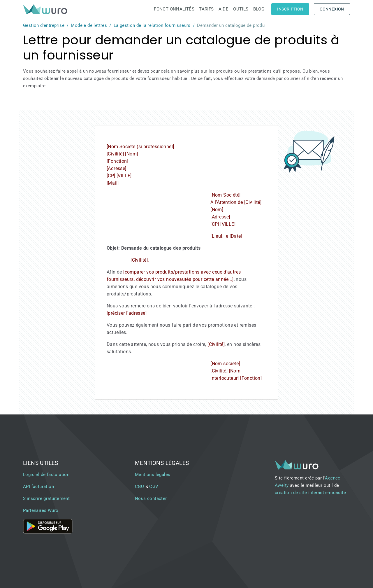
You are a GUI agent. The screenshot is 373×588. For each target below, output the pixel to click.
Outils (241, 9)
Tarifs (206, 9)
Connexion (332, 9)
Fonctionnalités (174, 9)
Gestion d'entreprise (44, 25)
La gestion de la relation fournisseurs (152, 25)
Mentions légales (153, 475)
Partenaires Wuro (41, 510)
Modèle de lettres (89, 25)
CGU (139, 487)
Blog (259, 9)
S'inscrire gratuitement (46, 498)
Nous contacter (151, 498)
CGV (154, 487)
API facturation (38, 487)
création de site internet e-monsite (310, 493)
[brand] (46, 9)
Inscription (290, 9)
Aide (224, 9)
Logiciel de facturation (46, 475)
